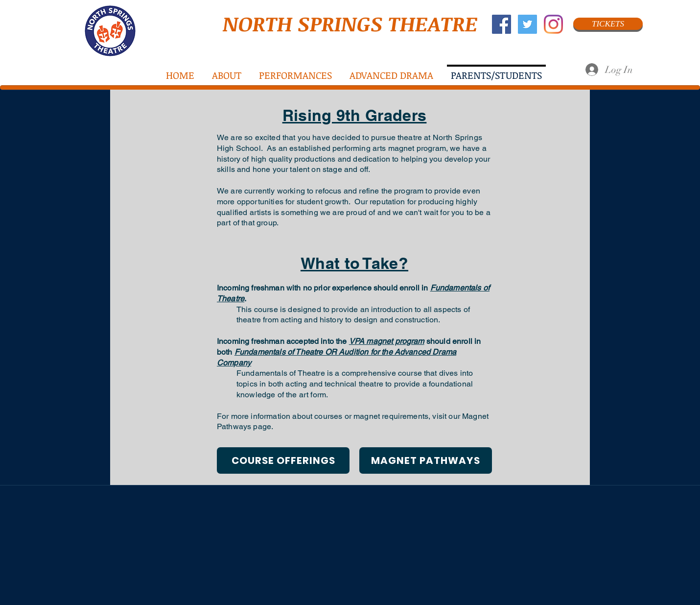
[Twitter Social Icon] (527, 24)
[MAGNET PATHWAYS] (426, 460)
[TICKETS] (608, 24)
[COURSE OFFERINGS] (283, 460)
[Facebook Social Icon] (502, 24)
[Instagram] (553, 24)
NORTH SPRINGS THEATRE (350, 23)
